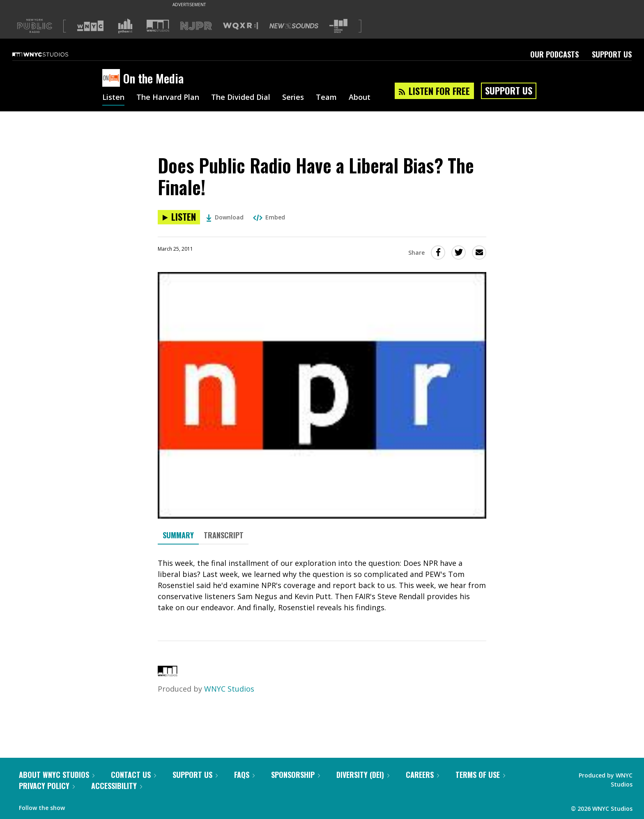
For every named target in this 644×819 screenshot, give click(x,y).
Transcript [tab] (224, 535)
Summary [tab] (178, 535)
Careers (422, 775)
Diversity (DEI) (363, 775)
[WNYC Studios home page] (51, 54)
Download (225, 217)
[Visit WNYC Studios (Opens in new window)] (158, 26)
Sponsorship (296, 775)
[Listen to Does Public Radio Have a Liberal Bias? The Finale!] (179, 217)
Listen (113, 98)
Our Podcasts (554, 54)
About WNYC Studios (57, 775)
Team (326, 98)
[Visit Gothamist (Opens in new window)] (125, 26)
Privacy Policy (47, 786)
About (360, 98)
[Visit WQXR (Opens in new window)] (240, 26)
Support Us (612, 54)
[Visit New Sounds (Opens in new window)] (294, 26)
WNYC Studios (229, 689)
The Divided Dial (241, 98)
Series (293, 98)
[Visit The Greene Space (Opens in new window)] (338, 26)
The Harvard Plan (168, 98)
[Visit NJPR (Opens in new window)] (196, 26)
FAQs (244, 775)
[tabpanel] (322, 585)
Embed (269, 217)
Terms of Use (480, 775)
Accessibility (117, 786)
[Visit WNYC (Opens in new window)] (90, 26)
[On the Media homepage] (113, 78)
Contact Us (133, 775)
